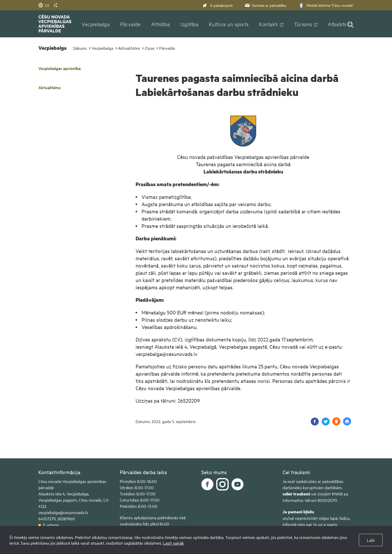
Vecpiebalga (96, 24)
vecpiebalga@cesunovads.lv (63, 512)
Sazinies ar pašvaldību (265, 5)
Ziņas (150, 48)
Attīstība (161, 24)
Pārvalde (131, 24)
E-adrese (49, 525)
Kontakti (268, 24)
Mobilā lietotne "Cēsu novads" (326, 5)
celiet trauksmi (296, 494)
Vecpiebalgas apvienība (59, 68)
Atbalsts (337, 24)
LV (44, 5)
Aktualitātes (129, 48)
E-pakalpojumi (218, 5)
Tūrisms (303, 24)
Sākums (80, 48)
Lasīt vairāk (173, 543)
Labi (371, 540)
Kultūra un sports (229, 24)
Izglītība (190, 24)
